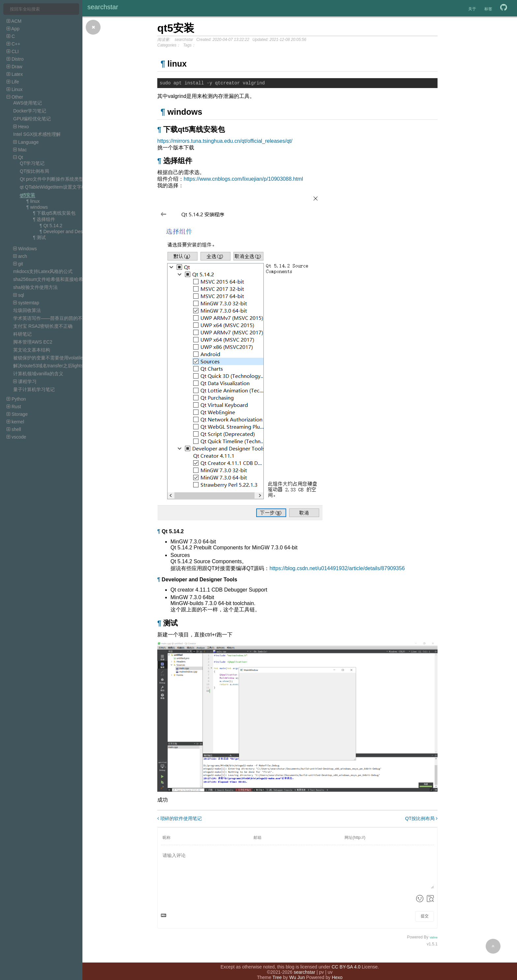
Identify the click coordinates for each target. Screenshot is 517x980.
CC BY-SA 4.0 (346, 960)
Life (13, 82)
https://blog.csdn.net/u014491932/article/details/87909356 (337, 569)
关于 (472, 9)
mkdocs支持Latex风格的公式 (43, 271)
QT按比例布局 (34, 171)
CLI (13, 51)
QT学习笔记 (32, 163)
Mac (20, 150)
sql (19, 295)
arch (20, 256)
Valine (434, 938)
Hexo (21, 127)
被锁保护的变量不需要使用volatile (48, 358)
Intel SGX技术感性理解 (37, 134)
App (13, 29)
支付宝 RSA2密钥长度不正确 (43, 326)
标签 (488, 9)
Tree (277, 970)
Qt (18, 157)
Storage (17, 414)
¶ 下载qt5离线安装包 (54, 213)
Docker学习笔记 (30, 111)
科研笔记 (22, 334)
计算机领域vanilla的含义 (38, 374)
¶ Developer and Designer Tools (72, 231)
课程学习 (25, 382)
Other (15, 97)
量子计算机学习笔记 (34, 389)
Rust (14, 407)
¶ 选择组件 (44, 219)
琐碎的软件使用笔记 (180, 819)
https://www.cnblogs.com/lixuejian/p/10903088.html (243, 180)
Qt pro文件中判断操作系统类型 (52, 179)
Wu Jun (297, 970)
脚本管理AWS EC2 (33, 342)
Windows (25, 249)
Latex (15, 74)
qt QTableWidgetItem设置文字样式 (55, 187)
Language (26, 142)
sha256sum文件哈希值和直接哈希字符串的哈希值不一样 (71, 279)
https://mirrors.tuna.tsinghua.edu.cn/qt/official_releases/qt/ (225, 142)
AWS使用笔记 (28, 103)
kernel (15, 422)
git (18, 264)
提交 (425, 917)
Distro (15, 59)
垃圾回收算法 (27, 310)
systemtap (26, 303)
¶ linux (33, 201)
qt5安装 (28, 195)
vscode (16, 437)
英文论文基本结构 (32, 350)
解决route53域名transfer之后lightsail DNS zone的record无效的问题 (82, 366)
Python (16, 399)
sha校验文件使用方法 (35, 287)
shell (14, 429)
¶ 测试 (39, 237)
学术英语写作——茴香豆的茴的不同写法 (55, 318)
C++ (13, 44)
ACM (14, 21)
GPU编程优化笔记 (32, 119)
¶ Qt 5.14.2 (51, 226)
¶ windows (37, 207)
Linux (15, 89)
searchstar (103, 7)
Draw (15, 67)
